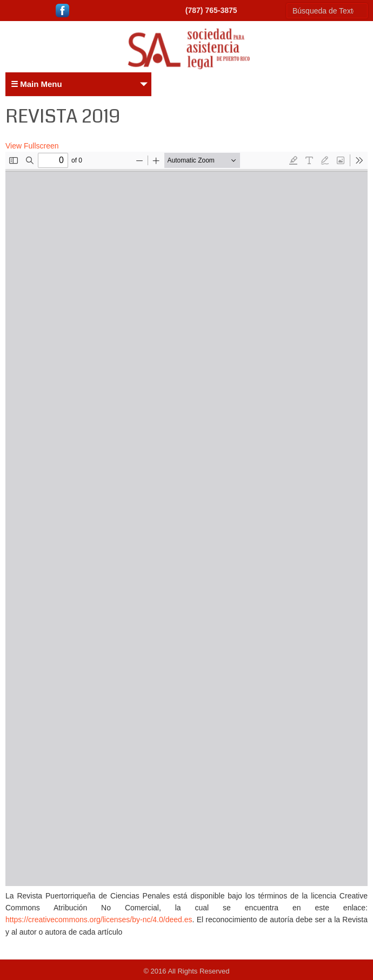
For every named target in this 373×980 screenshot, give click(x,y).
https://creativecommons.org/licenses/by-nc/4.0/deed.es (99, 920)
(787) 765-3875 (211, 10)
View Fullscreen (32, 146)
